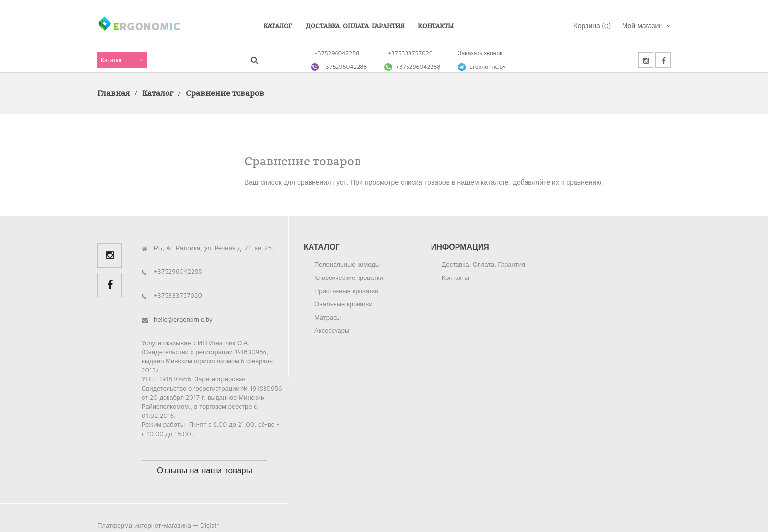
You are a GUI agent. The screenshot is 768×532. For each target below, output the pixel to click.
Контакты (436, 26)
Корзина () (593, 26)
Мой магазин (646, 26)
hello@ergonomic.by (183, 319)
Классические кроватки (349, 278)
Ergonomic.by (482, 66)
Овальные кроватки (344, 304)
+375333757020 (410, 53)
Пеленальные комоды (347, 264)
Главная (114, 93)
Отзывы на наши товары (204, 470)
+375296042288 (337, 53)
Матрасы (328, 317)
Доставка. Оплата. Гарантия (355, 26)
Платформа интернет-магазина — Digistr (158, 525)
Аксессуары (332, 330)
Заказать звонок (480, 53)
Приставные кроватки (347, 291)
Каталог (278, 26)
